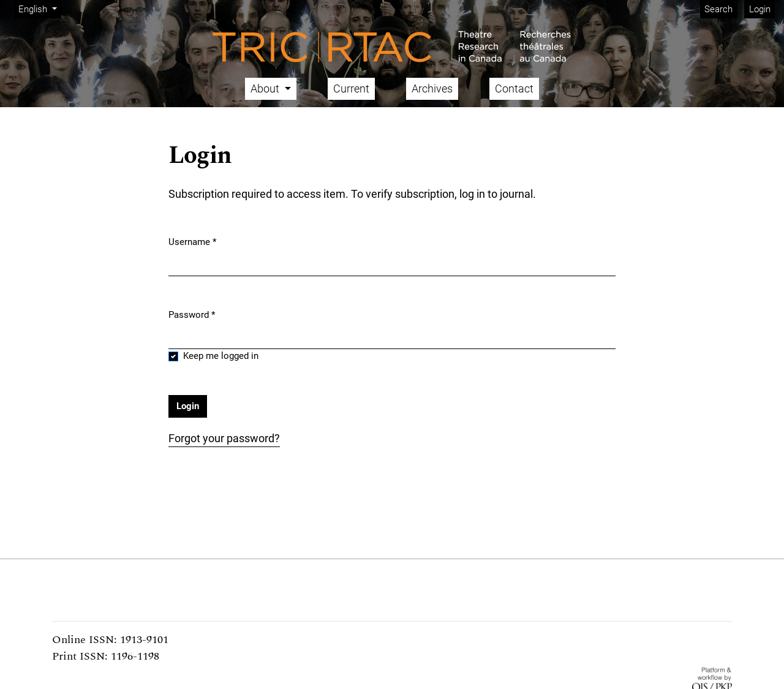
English (40, 8)
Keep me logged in (221, 356)
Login (760, 9)
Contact (514, 88)
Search (718, 9)
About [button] (266, 88)
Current (351, 88)
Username (192, 241)
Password (192, 314)
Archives (432, 88)
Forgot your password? (224, 438)
